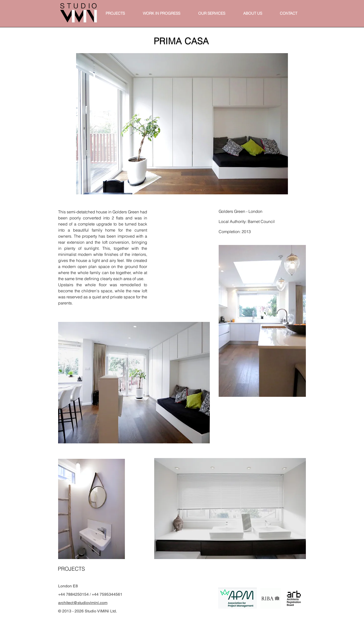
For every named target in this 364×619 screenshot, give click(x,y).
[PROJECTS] (71, 569)
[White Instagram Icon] (206, 592)
